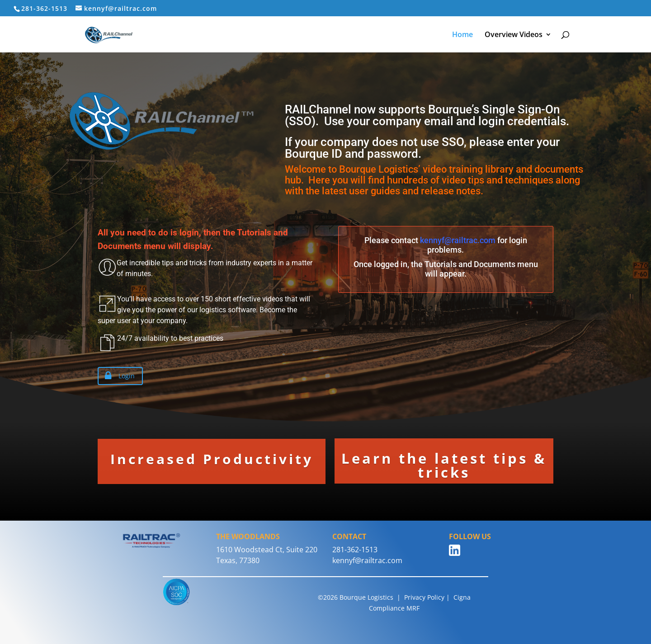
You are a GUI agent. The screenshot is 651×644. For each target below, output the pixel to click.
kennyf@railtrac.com (458, 240)
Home (462, 35)
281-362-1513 (355, 550)
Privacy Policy (424, 597)
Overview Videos (514, 35)
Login (118, 376)
